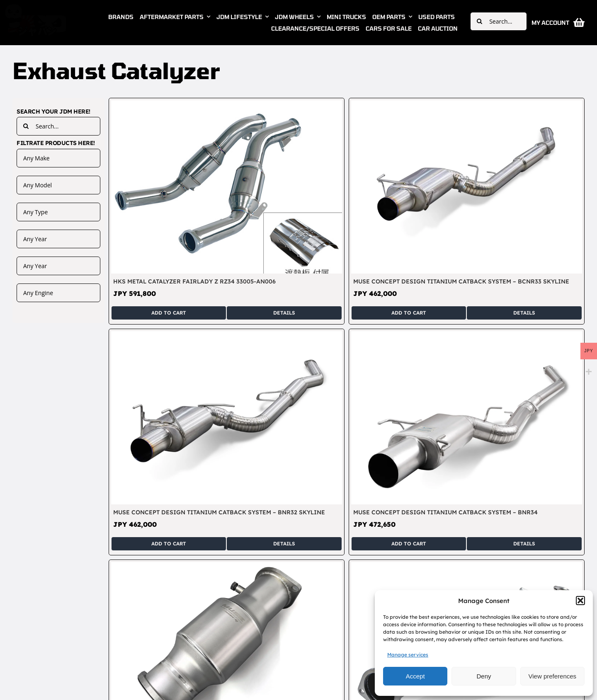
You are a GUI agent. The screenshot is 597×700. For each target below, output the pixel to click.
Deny (484, 676)
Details (284, 313)
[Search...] (499, 21)
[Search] (479, 21)
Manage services (408, 655)
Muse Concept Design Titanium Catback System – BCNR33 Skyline (461, 281)
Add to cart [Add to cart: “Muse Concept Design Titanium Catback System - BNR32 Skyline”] (169, 544)
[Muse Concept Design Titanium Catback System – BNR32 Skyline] (227, 336)
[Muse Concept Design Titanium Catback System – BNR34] (467, 336)
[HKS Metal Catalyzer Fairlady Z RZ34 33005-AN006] (227, 105)
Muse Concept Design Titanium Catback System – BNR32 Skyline (219, 512)
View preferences (553, 676)
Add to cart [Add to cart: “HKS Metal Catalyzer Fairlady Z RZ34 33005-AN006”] (169, 313)
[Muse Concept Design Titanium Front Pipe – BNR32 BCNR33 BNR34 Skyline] (467, 567)
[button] (580, 601)
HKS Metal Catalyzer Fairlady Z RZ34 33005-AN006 (194, 281)
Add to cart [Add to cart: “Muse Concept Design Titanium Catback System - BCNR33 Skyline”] (409, 313)
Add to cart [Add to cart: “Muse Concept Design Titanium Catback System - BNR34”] (409, 544)
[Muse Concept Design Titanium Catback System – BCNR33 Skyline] (467, 105)
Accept (415, 676)
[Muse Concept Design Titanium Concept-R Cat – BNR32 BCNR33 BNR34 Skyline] (227, 567)
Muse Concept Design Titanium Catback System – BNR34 (445, 512)
